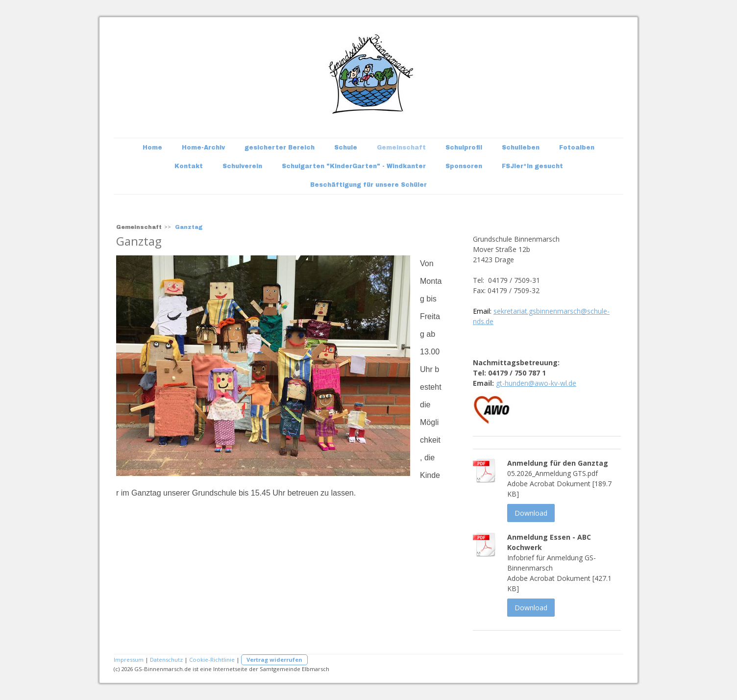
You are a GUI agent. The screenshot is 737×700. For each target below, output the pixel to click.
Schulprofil (464, 148)
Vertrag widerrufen (274, 660)
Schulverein (242, 166)
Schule (346, 148)
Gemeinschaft (401, 148)
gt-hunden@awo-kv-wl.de (536, 383)
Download (531, 513)
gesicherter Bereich (280, 148)
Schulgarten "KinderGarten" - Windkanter (354, 166)
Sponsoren (464, 166)
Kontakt (189, 166)
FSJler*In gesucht (532, 166)
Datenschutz (166, 660)
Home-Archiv (203, 148)
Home (152, 148)
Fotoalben (577, 148)
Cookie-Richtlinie (212, 660)
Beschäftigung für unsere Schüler (368, 185)
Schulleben (521, 148)
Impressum (129, 660)
